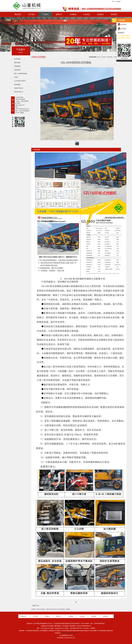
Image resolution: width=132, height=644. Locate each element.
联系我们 (114, 14)
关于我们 (32, 14)
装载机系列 (17, 70)
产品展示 (45, 14)
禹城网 (69, 633)
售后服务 (124, 29)
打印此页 (62, 609)
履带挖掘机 (17, 63)
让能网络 (64, 633)
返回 (68, 609)
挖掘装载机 (17, 66)
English (118, 1)
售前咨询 (124, 24)
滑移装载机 (17, 84)
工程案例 (73, 14)
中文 (113, 1)
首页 (99, 57)
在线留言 (100, 14)
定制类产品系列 (19, 88)
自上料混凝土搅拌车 (20, 81)
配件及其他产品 (19, 92)
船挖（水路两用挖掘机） (21, 74)
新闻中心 (59, 14)
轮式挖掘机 (17, 59)
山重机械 (74, 633)
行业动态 (87, 14)
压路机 (16, 77)
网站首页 (18, 14)
